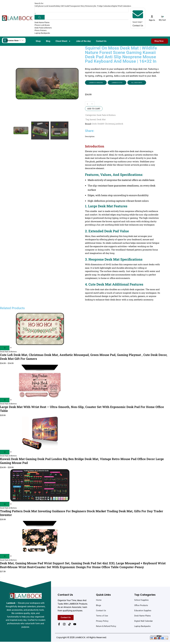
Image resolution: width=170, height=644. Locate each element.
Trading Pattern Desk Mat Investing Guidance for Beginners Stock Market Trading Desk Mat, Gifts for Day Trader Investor (81, 515)
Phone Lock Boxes (42, 25)
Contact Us (101, 41)
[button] (153, 18)
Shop (38, 41)
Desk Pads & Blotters (43, 28)
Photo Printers (41, 31)
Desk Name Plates (42, 23)
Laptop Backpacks (42, 33)
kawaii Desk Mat (98, 120)
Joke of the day (83, 41)
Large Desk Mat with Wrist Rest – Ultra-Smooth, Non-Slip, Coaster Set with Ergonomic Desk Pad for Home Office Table (82, 410)
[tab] (123, 137)
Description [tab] (90, 137)
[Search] (40, 17)
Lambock (121, 124)
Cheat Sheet (63, 41)
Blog (48, 41)
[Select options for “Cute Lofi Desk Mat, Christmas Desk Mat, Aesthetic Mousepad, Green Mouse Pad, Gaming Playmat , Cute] (5, 349)
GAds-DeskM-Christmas (104, 124)
